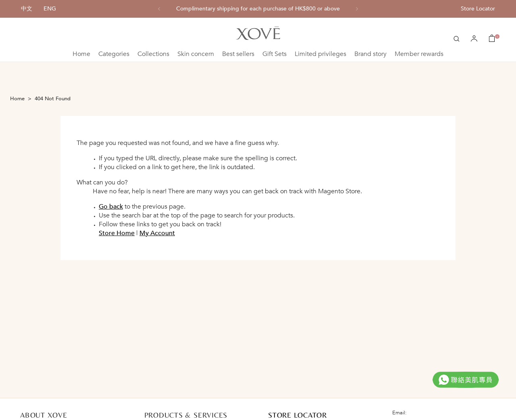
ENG (50, 9)
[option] (258, 9)
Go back (111, 207)
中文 (27, 9)
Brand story (370, 54)
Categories (114, 54)
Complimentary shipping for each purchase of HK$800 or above (258, 9)
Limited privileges (320, 54)
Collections (153, 54)
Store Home (117, 233)
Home (81, 54)
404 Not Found (53, 99)
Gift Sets (275, 54)
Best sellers (238, 54)
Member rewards (419, 54)
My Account (157, 233)
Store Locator (478, 9)
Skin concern (196, 54)
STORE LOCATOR (298, 415)
